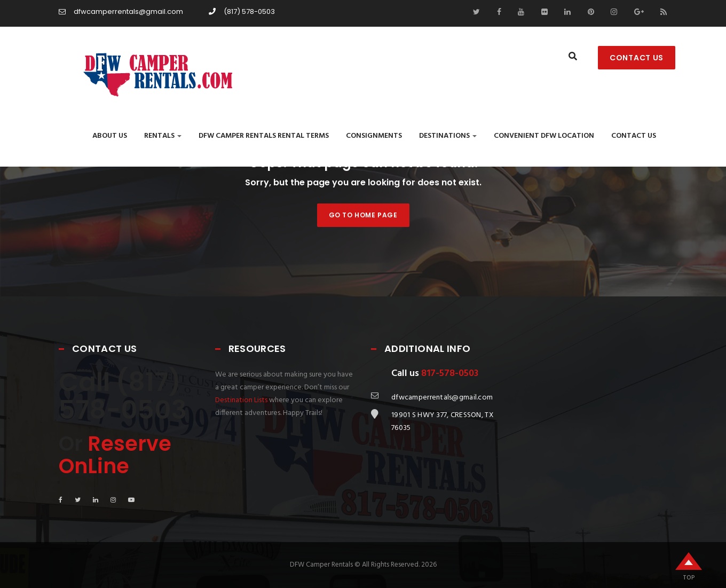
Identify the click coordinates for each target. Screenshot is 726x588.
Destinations (448, 136)
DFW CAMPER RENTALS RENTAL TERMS (264, 136)
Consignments (374, 136)
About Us (110, 136)
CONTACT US (637, 58)
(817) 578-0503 (242, 11)
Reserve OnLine (115, 455)
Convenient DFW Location (544, 136)
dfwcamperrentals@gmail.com (121, 11)
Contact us (634, 136)
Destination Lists (241, 400)
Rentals (163, 136)
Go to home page (363, 215)
